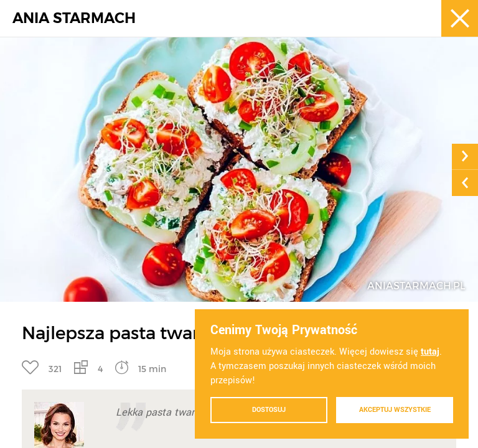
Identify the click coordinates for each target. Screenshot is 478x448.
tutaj (430, 352)
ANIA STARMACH (74, 18)
